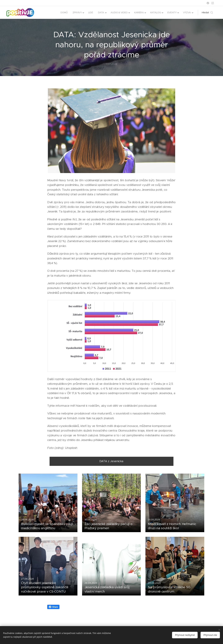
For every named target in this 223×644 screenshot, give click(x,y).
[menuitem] (62, 13)
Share (53, 607)
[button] (207, 13)
